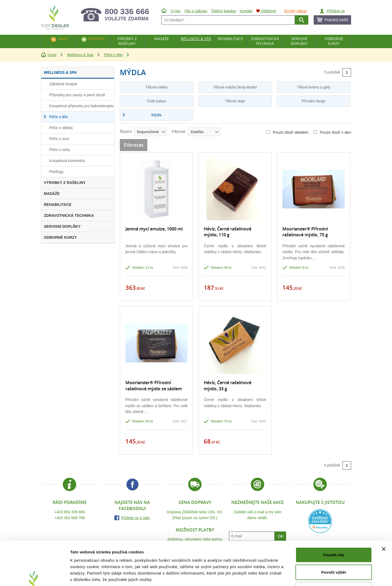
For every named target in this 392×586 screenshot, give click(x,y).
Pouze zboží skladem (287, 132)
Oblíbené (266, 11)
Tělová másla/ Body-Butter (235, 87)
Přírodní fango (314, 101)
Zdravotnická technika (265, 41)
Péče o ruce (59, 139)
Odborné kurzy (334, 41)
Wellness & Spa (80, 55)
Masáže (162, 39)
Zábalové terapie (63, 84)
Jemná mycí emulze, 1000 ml (154, 229)
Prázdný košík (336, 20)
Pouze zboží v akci (332, 132)
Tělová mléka (156, 87)
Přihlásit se (336, 11)
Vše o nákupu (196, 11)
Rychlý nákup (295, 11)
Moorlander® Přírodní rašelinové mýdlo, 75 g (305, 232)
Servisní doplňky (299, 41)
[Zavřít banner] (384, 510)
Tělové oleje (235, 101)
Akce (64, 39)
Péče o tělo (113, 55)
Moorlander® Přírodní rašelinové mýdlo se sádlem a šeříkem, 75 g (154, 389)
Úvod (52, 55)
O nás (176, 11)
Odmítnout (334, 551)
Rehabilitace (230, 39)
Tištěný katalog (224, 11)
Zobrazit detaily (283, 575)
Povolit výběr (334, 533)
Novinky (97, 39)
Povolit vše (334, 516)
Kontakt (246, 11)
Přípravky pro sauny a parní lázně (77, 95)
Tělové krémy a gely (314, 87)
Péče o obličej (61, 128)
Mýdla (156, 115)
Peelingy (56, 172)
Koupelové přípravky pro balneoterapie (81, 106)
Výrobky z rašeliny (127, 41)
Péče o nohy (60, 150)
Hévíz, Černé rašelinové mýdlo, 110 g (228, 232)
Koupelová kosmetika (67, 161)
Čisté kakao (156, 101)
